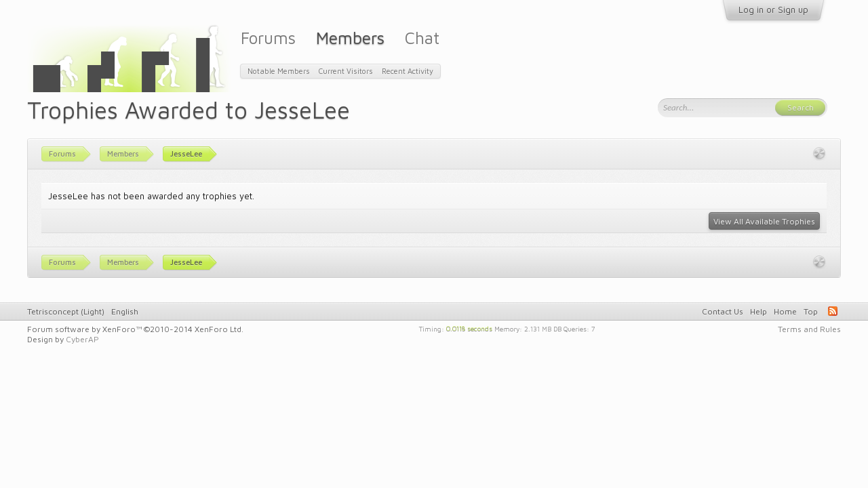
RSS (833, 311)
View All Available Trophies (764, 221)
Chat (422, 38)
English (125, 311)
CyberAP (82, 339)
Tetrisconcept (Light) (66, 311)
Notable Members (279, 71)
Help (758, 311)
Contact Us (723, 311)
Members (350, 38)
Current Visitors (346, 71)
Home (785, 311)
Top (811, 311)
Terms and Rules (809, 329)
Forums (268, 38)
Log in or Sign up (773, 9)
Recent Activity (408, 71)
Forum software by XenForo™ (135, 329)
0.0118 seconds (469, 328)
